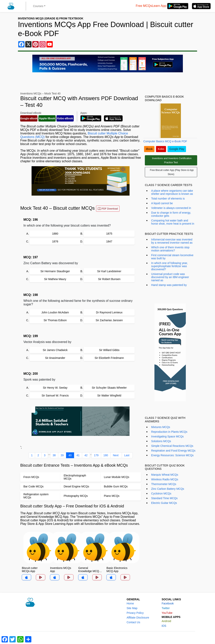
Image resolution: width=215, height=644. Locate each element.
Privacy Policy (135, 613)
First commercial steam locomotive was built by (172, 257)
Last (127, 455)
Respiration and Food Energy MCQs (173, 451)
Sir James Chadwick (55, 350)
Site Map (132, 608)
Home (130, 603)
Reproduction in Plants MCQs (169, 432)
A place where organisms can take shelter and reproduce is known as (172, 192)
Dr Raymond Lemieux (109, 312)
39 (62, 455)
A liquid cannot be (162, 203)
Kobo (161, 149)
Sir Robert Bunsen (109, 279)
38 (54, 455)
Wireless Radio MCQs (165, 479)
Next (116, 455)
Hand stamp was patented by (169, 285)
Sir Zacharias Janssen (109, 320)
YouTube (167, 613)
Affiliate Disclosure (138, 618)
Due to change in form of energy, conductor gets (171, 214)
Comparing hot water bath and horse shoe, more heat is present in (173, 222)
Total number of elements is (168, 199)
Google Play (177, 149)
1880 (55, 234)
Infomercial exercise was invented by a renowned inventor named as (172, 241)
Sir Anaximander (55, 358)
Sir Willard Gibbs (109, 350)
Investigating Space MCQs (167, 436)
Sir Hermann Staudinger (55, 271)
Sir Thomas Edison (55, 320)
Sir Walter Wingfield (109, 395)
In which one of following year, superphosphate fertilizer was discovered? (169, 266)
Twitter (166, 608)
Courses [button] (38, 6)
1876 (55, 241)
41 (78, 455)
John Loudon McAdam (55, 312)
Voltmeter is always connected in (171, 208)
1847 (109, 241)
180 (106, 455)
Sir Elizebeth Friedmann (109, 358)
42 (86, 455)
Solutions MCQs (161, 441)
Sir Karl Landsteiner (109, 271)
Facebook (168, 603)
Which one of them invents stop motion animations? (170, 249)
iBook (149, 149)
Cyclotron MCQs (161, 493)
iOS (164, 626)
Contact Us (133, 622)
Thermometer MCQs (164, 484)
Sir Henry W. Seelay (55, 388)
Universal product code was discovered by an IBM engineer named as (170, 277)
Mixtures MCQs (161, 427)
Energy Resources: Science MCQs (172, 455)
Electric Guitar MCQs (164, 503)
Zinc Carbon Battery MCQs (168, 489)
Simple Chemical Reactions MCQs (172, 446)
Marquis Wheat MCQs (165, 475)
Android (166, 621)
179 (96, 455)
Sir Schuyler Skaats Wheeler (109, 388)
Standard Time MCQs (164, 498)
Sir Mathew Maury (55, 279)
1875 (109, 234)
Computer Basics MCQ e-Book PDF (165, 141)
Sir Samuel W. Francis (55, 395)
